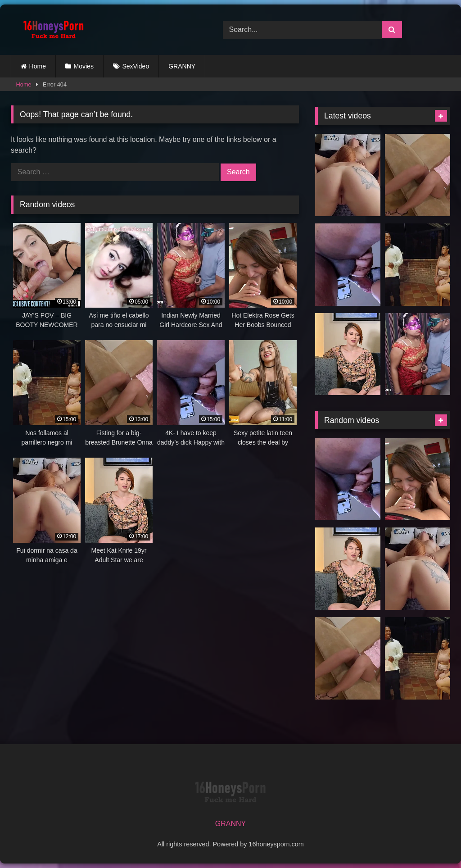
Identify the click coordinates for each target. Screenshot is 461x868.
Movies (84, 66)
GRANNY (182, 66)
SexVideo (136, 66)
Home (38, 66)
